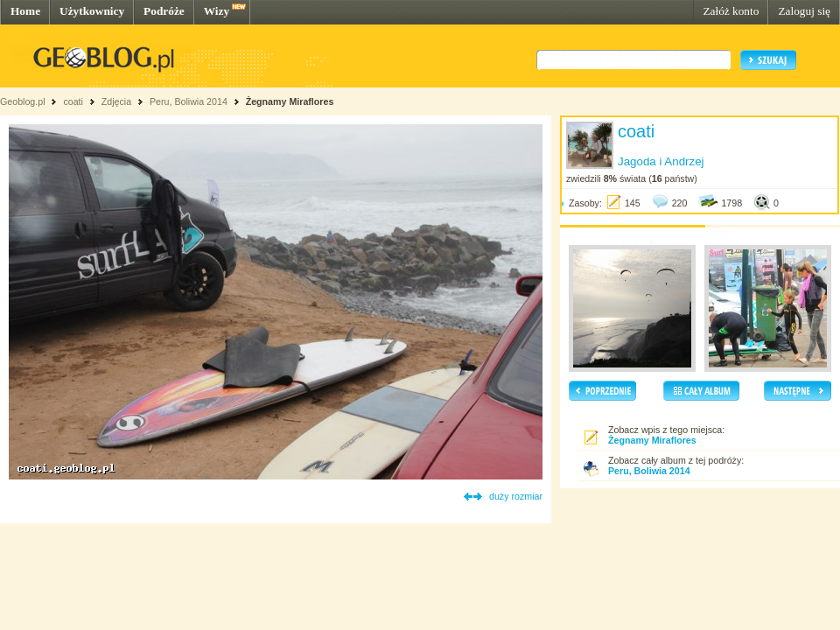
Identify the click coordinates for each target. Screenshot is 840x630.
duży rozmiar (516, 496)
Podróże (164, 11)
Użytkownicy (92, 11)
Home (25, 11)
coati (73, 101)
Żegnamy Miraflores (290, 101)
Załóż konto (731, 11)
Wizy (217, 11)
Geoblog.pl (23, 101)
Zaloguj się (804, 11)
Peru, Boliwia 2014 (189, 101)
